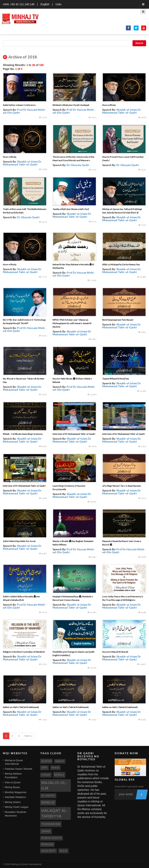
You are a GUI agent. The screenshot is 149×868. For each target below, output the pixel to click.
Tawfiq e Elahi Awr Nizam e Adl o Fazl (71, 209)
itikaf (46, 775)
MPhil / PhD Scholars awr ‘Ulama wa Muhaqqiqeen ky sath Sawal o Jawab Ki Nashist (72, 323)
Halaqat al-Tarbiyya (55, 813)
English (45, 4)
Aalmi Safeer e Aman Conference (19, 105)
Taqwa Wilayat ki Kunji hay (116, 379)
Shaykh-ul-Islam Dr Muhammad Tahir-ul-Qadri (122, 111)
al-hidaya (48, 796)
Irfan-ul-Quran (13, 782)
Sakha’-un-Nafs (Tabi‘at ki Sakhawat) (21, 707)
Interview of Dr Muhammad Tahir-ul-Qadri (74, 434)
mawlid (48, 803)
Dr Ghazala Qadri (78, 165)
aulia (63, 851)
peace (55, 768)
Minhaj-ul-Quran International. (26, 864)
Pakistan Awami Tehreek (19, 769)
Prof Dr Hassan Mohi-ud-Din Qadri (74, 111)
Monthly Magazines (16, 792)
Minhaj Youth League (17, 807)
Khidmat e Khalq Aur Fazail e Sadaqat (71, 105)
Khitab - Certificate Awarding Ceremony (23, 434)
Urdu (58, 4)
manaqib (47, 844)
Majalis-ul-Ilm (54, 785)
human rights (52, 838)
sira (44, 768)
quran (46, 761)
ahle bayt (49, 851)
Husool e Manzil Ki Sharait (115, 652)
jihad (46, 831)
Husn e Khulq (109, 105)
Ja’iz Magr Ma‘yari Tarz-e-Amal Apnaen (122, 486)
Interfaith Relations (15, 797)
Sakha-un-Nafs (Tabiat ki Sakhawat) (120, 707)
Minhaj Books (12, 787)
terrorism (51, 824)
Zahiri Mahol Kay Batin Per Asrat (19, 541)
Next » (28, 736)
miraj (59, 775)
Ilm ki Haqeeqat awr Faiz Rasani (118, 320)
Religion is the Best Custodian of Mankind (24, 652)
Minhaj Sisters (13, 802)
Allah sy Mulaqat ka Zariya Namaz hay (121, 264)
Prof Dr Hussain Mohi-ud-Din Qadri (24, 111)
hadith (60, 761)
